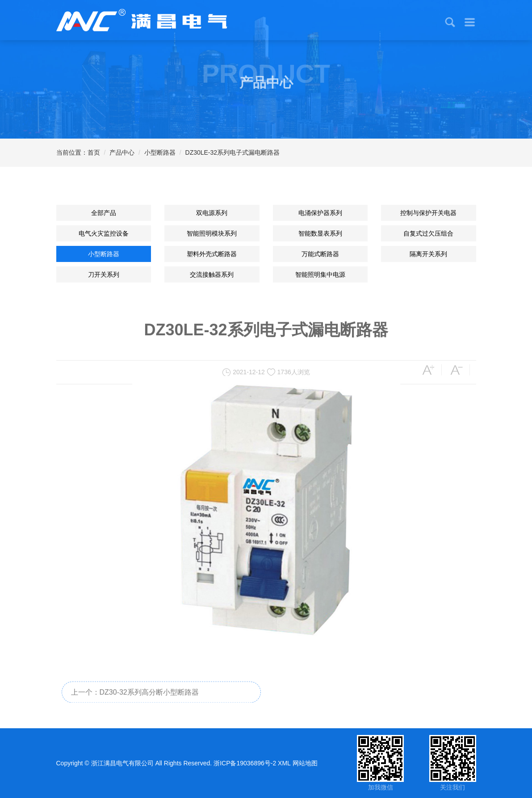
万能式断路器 (320, 254)
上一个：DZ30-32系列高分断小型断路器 (135, 698)
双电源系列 (212, 213)
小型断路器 (160, 152)
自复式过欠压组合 (428, 233)
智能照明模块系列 (212, 233)
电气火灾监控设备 (104, 233)
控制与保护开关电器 (428, 213)
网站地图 (305, 763)
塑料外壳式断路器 (212, 254)
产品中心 (122, 152)
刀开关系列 (104, 274)
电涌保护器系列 (320, 213)
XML (284, 763)
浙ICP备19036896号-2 (245, 763)
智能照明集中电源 (320, 274)
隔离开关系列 (428, 254)
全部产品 (104, 213)
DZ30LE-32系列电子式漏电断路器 (233, 152)
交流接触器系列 (212, 274)
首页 (94, 152)
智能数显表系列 (320, 233)
